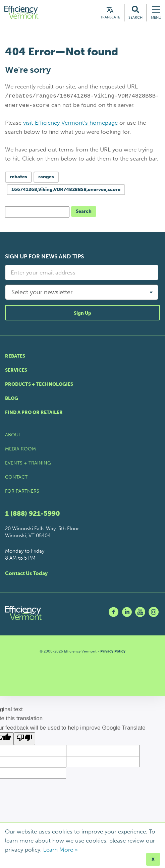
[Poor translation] (24, 740)
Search (84, 213)
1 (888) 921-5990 (33, 515)
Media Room (20, 451)
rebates (18, 178)
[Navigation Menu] (156, 13)
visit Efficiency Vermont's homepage (70, 124)
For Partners (22, 493)
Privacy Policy (113, 653)
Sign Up (82, 315)
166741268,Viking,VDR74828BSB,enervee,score (66, 191)
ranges (46, 178)
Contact (16, 479)
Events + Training (28, 465)
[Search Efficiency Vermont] (135, 13)
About (13, 437)
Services (16, 372)
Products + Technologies (39, 386)
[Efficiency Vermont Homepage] (24, 13)
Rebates (15, 358)
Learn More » (61, 850)
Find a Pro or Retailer (34, 414)
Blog (12, 400)
